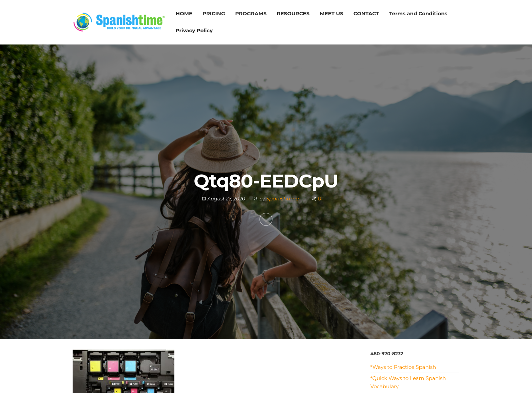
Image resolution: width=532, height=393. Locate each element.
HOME (184, 13)
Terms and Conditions (418, 13)
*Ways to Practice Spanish (403, 367)
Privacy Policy (194, 30)
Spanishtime (283, 199)
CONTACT (366, 13)
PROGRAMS (251, 13)
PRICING (214, 13)
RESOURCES (293, 13)
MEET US (331, 13)
